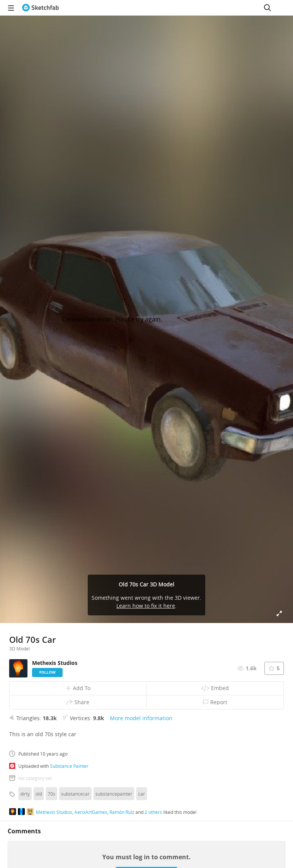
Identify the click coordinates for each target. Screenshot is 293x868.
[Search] (267, 8)
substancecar (75, 794)
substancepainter (114, 794)
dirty (25, 794)
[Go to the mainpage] (40, 8)
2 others (153, 812)
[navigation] (11, 8)
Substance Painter (69, 766)
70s (52, 794)
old (39, 794)
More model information (141, 718)
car (142, 794)
